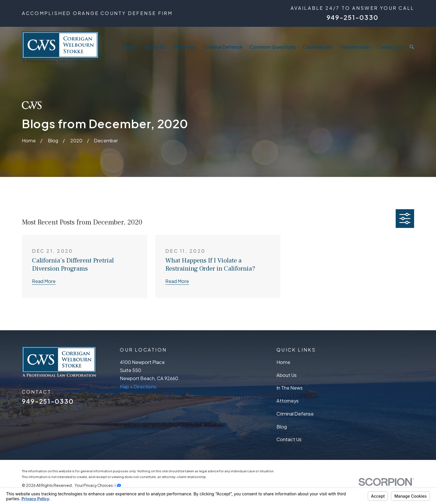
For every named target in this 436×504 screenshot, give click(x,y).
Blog (282, 427)
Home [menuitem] (131, 47)
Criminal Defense (295, 414)
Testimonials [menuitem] (355, 47)
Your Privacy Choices (98, 485)
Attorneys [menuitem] (184, 47)
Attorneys (288, 401)
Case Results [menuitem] (318, 47)
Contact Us (289, 439)
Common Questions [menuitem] (273, 47)
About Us (287, 375)
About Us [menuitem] (155, 47)
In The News (290, 388)
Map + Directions (138, 387)
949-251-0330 (352, 17)
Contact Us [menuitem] (389, 47)
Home (283, 362)
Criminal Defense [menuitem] (223, 47)
